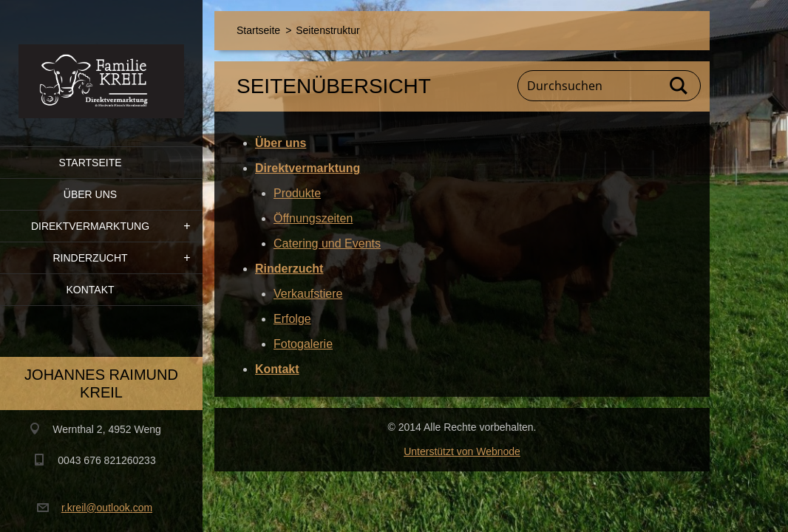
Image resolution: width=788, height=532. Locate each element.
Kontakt (90, 290)
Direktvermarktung (90, 226)
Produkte (297, 193)
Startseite (90, 163)
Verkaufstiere (308, 294)
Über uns (90, 194)
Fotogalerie (303, 344)
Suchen (679, 86)
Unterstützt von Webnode (462, 451)
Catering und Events (327, 243)
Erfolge (292, 319)
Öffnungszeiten (313, 218)
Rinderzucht (90, 258)
